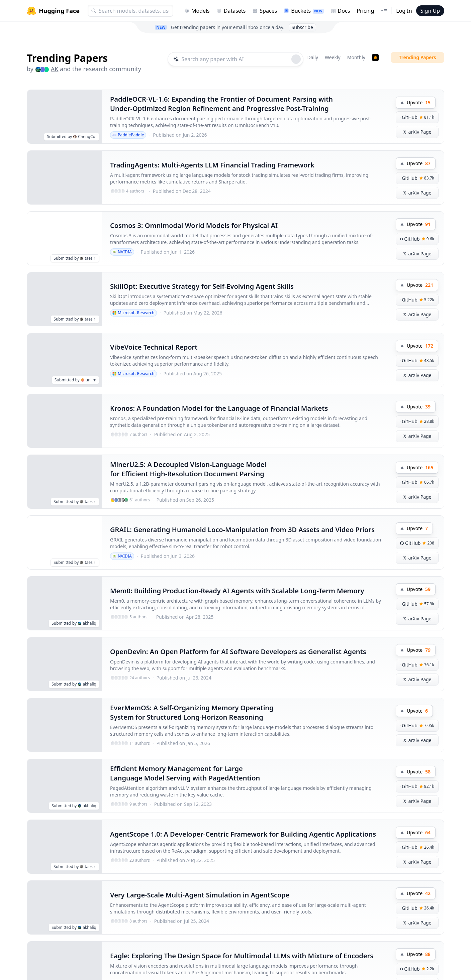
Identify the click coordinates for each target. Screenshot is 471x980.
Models (197, 11)
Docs (340, 11)
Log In (404, 11)
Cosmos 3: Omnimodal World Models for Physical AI (194, 225)
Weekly (333, 57)
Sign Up (430, 11)
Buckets (304, 11)
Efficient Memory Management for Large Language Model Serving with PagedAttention (185, 773)
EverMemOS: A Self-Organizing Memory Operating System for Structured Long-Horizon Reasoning (192, 712)
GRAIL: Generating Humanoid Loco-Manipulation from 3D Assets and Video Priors (242, 530)
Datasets (231, 11)
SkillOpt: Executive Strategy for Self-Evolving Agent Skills (202, 286)
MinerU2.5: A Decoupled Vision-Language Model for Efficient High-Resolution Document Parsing (188, 469)
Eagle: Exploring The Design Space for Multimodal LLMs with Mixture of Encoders (242, 956)
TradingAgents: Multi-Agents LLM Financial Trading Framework (212, 165)
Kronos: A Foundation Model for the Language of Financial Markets (219, 408)
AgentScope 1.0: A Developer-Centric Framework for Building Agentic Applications (243, 834)
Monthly (356, 57)
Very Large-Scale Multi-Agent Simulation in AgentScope (200, 895)
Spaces (265, 11)
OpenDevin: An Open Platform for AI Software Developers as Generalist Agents (238, 652)
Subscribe (302, 27)
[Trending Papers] (375, 57)
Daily (313, 57)
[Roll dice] (296, 59)
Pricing (365, 11)
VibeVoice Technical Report (154, 347)
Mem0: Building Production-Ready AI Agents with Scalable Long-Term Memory (237, 591)
